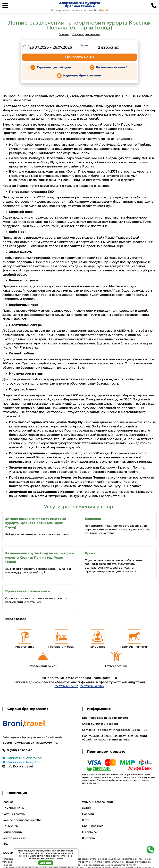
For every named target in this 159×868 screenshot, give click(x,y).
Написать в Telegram (21, 762)
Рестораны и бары (16, 838)
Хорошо (46, 863)
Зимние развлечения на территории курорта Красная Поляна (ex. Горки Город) (36, 523)
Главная (64, 34)
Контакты (89, 838)
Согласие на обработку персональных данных (115, 730)
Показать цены (80, 57)
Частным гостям (14, 814)
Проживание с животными (27, 591)
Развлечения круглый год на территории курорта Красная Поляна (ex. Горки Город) (39, 558)
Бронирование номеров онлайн (105, 718)
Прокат (91, 553)
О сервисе (89, 832)
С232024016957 (66, 686)
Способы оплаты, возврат (100, 724)
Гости (84, 46)
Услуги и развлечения (86, 34)
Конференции (13, 832)
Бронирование (93, 826)
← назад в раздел (14, 619)
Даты (26, 46)
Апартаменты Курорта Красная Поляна (80, 5)
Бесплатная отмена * (112, 67)
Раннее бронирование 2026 (22, 820)
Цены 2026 (10, 826)
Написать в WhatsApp (22, 758)
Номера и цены (13, 808)
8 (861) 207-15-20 (17, 750)
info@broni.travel (18, 766)
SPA (5, 844)
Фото (86, 820)
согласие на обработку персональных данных (50, 857)
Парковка (93, 519)
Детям (87, 808)
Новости (88, 814)
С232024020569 (92, 686)
